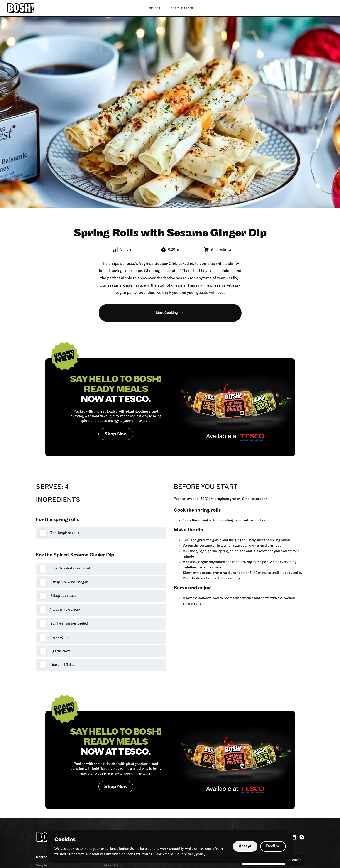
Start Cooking (167, 313)
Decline (273, 846)
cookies (73, 849)
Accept (245, 846)
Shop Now (116, 434)
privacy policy (194, 854)
